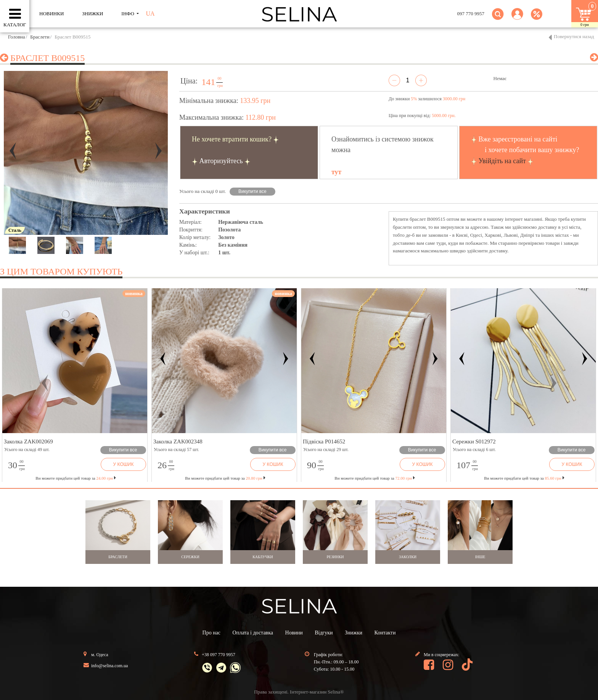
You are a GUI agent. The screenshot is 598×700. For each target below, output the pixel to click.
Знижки (354, 633)
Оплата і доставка (253, 633)
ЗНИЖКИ (92, 14)
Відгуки (324, 633)
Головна (17, 37)
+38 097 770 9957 (219, 655)
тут (336, 172)
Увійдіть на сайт (502, 161)
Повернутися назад (574, 36)
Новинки (51, 14)
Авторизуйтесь (221, 161)
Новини (294, 633)
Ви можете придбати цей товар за (225, 478)
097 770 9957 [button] (471, 14)
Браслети (40, 37)
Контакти (385, 633)
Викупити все (252, 191)
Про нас (212, 633)
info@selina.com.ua (109, 666)
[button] (517, 18)
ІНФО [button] (128, 14)
